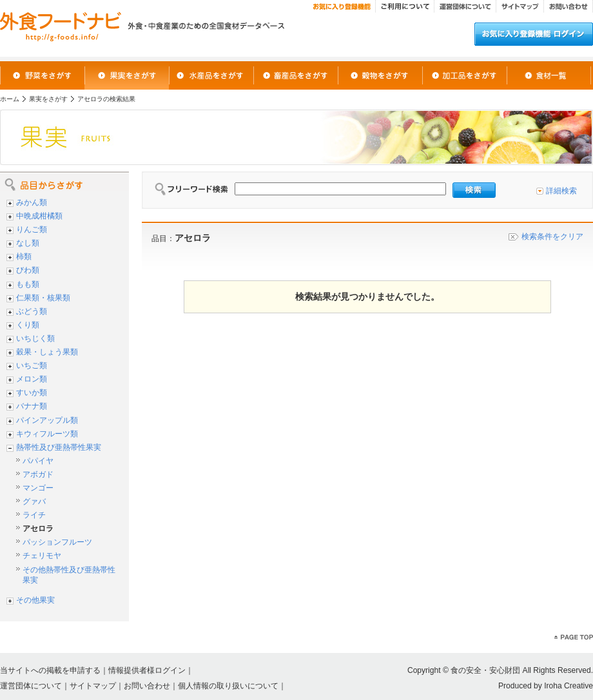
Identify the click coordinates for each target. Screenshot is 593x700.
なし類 (28, 243)
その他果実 (35, 600)
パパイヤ (38, 461)
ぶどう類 (32, 311)
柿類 (24, 257)
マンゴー (38, 488)
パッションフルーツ (57, 542)
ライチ (34, 515)
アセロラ (38, 529)
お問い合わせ (147, 686)
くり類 (28, 325)
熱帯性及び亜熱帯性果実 (59, 447)
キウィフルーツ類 (47, 434)
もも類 (28, 284)
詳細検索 (561, 191)
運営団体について (31, 686)
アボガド (38, 474)
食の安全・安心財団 (485, 670)
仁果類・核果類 (43, 298)
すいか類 (32, 393)
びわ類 (28, 270)
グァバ (34, 501)
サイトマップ (93, 686)
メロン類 (32, 379)
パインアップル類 (47, 420)
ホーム (10, 99)
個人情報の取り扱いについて (228, 686)
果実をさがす (48, 99)
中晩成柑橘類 (39, 216)
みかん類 (32, 202)
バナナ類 (32, 406)
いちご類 (32, 365)
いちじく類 (35, 338)
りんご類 (32, 229)
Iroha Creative (569, 686)
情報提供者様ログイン (147, 670)
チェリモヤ (42, 556)
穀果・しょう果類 (47, 352)
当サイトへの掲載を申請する (50, 670)
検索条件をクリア (552, 237)
